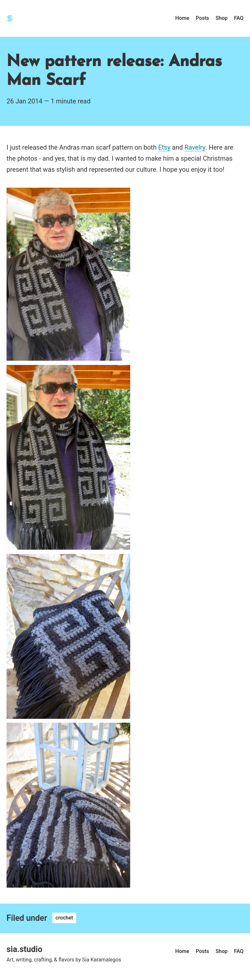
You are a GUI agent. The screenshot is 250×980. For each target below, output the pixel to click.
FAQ (239, 18)
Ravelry (195, 147)
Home (182, 18)
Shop (222, 18)
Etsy (164, 147)
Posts (202, 18)
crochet (64, 918)
